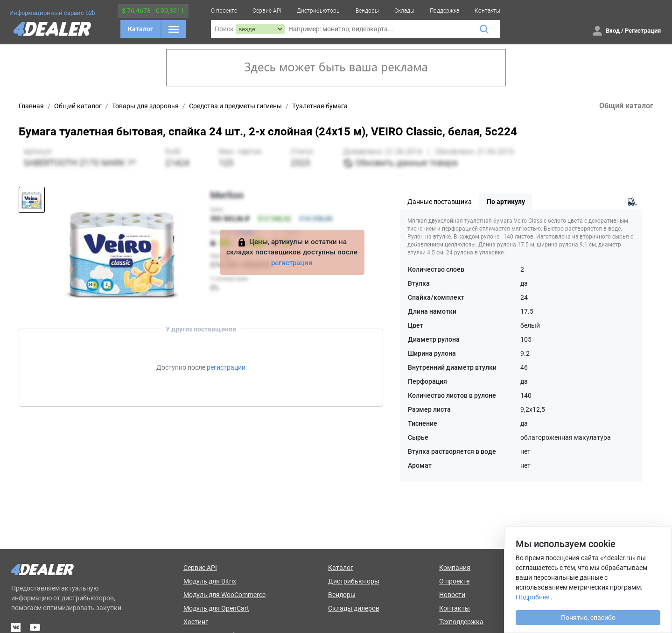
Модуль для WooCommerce (224, 595)
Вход (613, 31)
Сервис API (267, 11)
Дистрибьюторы (319, 11)
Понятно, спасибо (588, 618)
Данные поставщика (440, 202)
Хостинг (196, 622)
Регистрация (643, 31)
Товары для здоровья (145, 106)
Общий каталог (78, 106)
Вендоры (367, 11)
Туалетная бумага (320, 106)
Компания (455, 568)
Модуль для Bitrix (210, 581)
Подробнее (532, 597)
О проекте (224, 11)
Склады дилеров (354, 608)
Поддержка (444, 11)
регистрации (292, 263)
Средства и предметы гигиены (235, 106)
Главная (31, 106)
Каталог (140, 29)
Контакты (487, 11)
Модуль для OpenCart (216, 608)
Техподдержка (461, 622)
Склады (404, 11)
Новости (452, 595)
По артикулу (506, 202)
